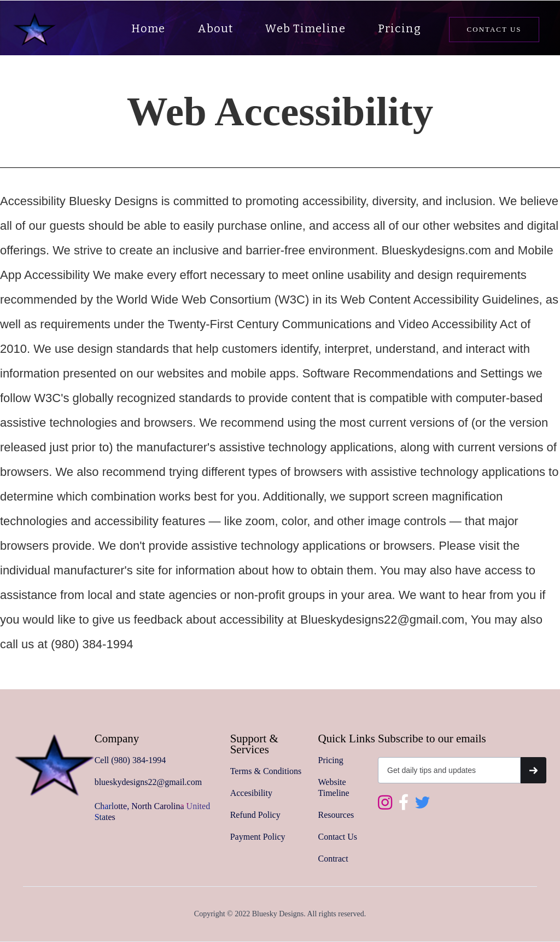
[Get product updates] (449, 770)
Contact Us (338, 837)
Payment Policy (258, 837)
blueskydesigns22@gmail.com (148, 782)
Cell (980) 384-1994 (130, 760)
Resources (336, 815)
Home (148, 28)
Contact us (494, 29)
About (215, 28)
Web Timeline (305, 28)
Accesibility (251, 793)
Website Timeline (334, 787)
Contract (333, 859)
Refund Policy (255, 815)
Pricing (399, 28)
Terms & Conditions (266, 771)
